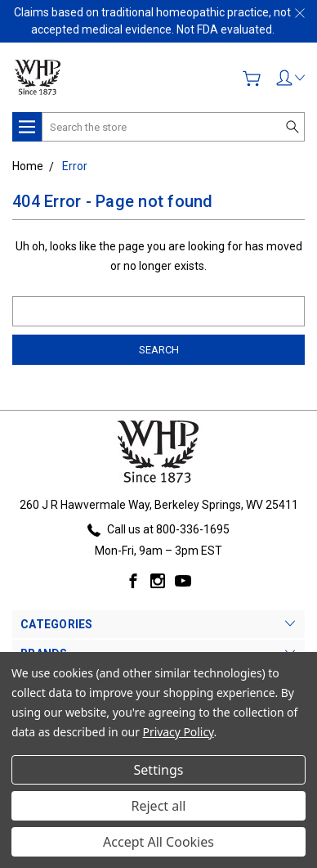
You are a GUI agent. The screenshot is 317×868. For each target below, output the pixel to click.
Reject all (159, 806)
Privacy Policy (179, 732)
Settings (159, 770)
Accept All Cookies (158, 842)
